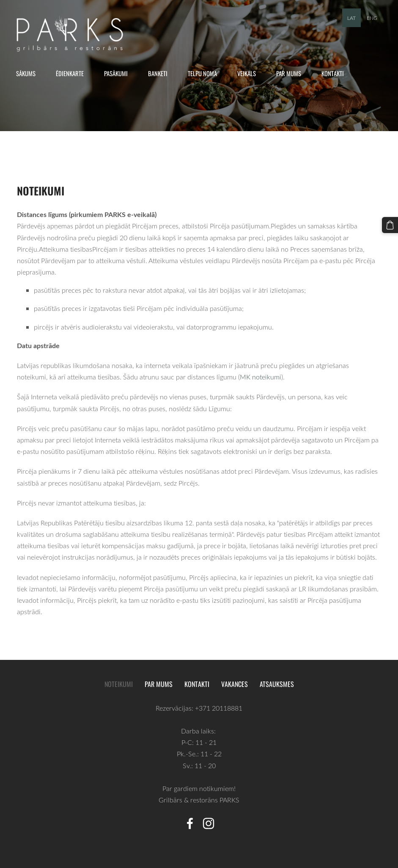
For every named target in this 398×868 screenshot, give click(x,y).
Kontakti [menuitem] (336, 73)
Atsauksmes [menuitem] (277, 684)
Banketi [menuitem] (161, 73)
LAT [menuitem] (351, 18)
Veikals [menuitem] (250, 73)
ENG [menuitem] (372, 18)
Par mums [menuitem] (292, 73)
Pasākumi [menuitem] (119, 73)
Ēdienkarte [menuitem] (73, 73)
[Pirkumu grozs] (391, 224)
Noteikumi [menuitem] (119, 684)
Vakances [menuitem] (235, 684)
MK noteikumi (261, 377)
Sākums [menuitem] (29, 73)
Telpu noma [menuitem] (205, 73)
